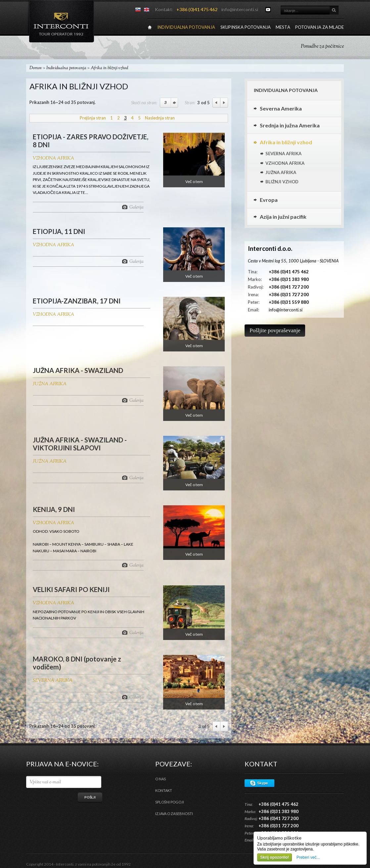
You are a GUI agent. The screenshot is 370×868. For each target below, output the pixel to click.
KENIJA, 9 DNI (54, 509)
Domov (36, 68)
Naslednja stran (160, 118)
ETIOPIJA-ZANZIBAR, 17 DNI (77, 301)
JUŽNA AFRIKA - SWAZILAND (78, 370)
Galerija (137, 207)
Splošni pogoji (170, 802)
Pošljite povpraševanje (275, 330)
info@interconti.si (240, 9)
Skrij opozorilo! (275, 857)
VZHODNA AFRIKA (53, 159)
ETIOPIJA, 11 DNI (59, 231)
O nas (161, 779)
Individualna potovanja (66, 68)
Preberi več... (308, 857)
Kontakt (164, 790)
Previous (216, 103)
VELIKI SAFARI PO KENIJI (71, 589)
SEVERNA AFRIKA (53, 681)
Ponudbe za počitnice (322, 46)
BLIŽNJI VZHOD (282, 182)
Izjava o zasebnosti (174, 814)
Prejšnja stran (93, 118)
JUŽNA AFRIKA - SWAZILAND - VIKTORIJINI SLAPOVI (80, 444)
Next (224, 103)
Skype (259, 783)
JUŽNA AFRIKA (50, 384)
